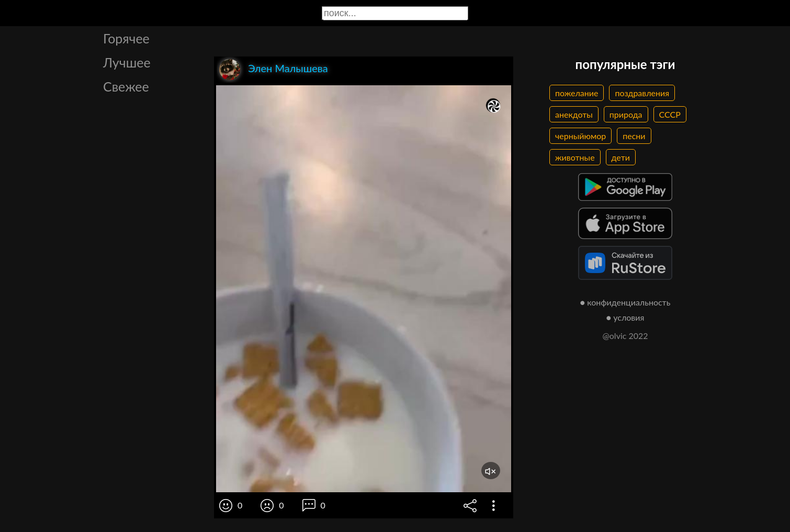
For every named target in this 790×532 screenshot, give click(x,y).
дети (621, 157)
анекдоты (574, 114)
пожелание (577, 93)
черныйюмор (580, 136)
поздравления (642, 93)
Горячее (126, 38)
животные (575, 157)
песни (634, 136)
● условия (625, 317)
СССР (670, 114)
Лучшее (127, 62)
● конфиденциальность (625, 302)
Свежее (126, 86)
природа (626, 114)
